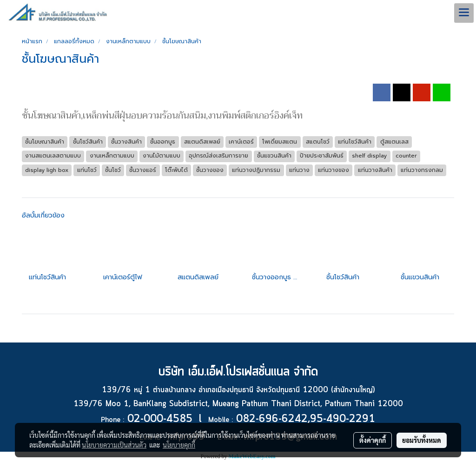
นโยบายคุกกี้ (179, 445)
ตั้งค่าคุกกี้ (373, 440)
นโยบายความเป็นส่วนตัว (114, 445)
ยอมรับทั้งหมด (422, 440)
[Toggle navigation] (464, 13)
